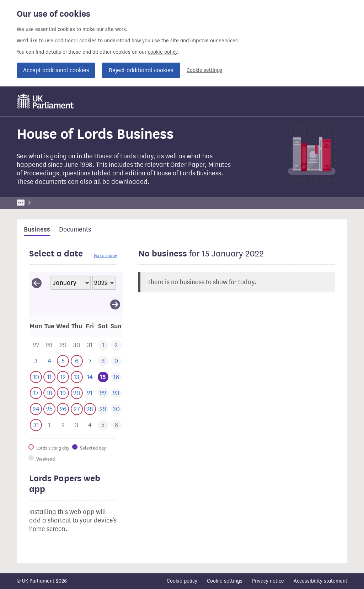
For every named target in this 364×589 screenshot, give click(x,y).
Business (69, 203)
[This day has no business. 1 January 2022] (103, 345)
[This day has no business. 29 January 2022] (103, 409)
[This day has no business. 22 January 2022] (103, 393)
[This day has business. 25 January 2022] (49, 409)
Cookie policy (182, 581)
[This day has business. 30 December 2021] (77, 345)
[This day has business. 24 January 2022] (36, 409)
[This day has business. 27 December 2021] (36, 345)
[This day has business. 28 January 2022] (90, 409)
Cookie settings (204, 70)
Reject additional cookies (141, 70)
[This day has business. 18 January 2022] (49, 393)
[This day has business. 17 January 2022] (36, 393)
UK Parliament (33, 203)
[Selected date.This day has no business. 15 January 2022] (103, 377)
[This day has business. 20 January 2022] (77, 393)
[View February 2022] (115, 304)
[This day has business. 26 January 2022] (63, 409)
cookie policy (163, 52)
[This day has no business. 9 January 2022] (116, 361)
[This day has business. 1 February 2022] (49, 425)
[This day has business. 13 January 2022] (77, 377)
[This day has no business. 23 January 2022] (116, 393)
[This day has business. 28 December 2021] (49, 345)
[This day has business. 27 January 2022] (77, 409)
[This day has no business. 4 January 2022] (49, 361)
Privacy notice (268, 581)
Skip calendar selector (29, 272)
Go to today (105, 256)
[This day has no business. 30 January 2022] (116, 409)
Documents (75, 229)
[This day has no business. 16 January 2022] (116, 377)
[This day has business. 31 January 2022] (36, 425)
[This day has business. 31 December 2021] (90, 345)
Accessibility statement (320, 581)
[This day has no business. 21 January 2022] (90, 393)
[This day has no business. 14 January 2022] (90, 377)
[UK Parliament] (46, 101)
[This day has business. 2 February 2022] (63, 425)
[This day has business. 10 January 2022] (36, 377)
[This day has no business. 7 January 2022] (90, 361)
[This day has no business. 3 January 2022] (36, 361)
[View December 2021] (37, 283)
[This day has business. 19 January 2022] (63, 393)
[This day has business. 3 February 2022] (77, 425)
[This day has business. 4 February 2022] (90, 425)
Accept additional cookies (56, 70)
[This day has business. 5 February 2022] (103, 425)
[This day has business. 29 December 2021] (63, 345)
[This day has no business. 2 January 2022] (116, 345)
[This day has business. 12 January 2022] (63, 377)
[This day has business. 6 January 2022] (77, 361)
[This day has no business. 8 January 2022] (103, 361)
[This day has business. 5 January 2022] (63, 361)
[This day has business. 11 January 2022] (49, 377)
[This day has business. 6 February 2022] (116, 425)
